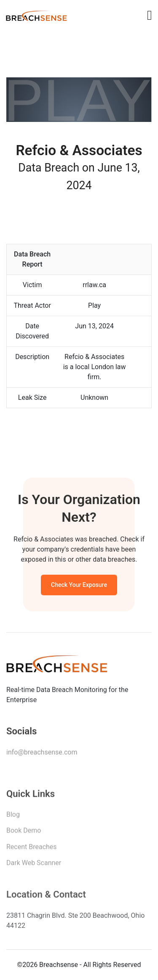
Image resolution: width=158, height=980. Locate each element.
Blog (13, 816)
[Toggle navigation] (150, 15)
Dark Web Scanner (34, 865)
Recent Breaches (32, 849)
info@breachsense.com (42, 754)
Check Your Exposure (79, 586)
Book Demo (24, 833)
